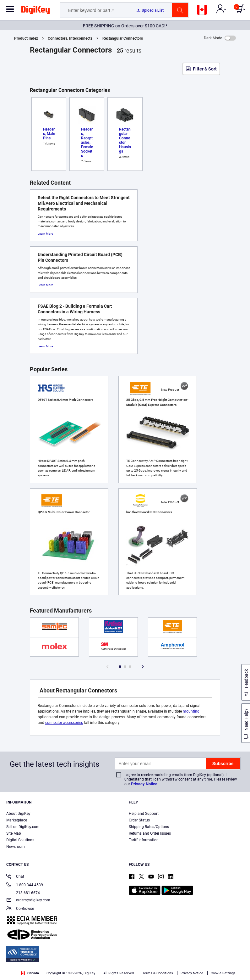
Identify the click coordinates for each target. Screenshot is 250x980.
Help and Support (144, 814)
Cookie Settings (223, 973)
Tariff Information (144, 840)
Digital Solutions (20, 840)
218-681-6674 (23, 893)
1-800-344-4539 (25, 885)
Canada (30, 973)
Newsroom (16, 847)
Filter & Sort (205, 69)
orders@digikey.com (28, 901)
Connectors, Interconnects (70, 38)
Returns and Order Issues (150, 833)
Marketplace (17, 820)
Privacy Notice (144, 784)
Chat (15, 877)
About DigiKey (18, 814)
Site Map (14, 833)
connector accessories (64, 723)
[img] (35, 11)
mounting (191, 711)
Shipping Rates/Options (149, 827)
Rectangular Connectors (123, 38)
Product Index (26, 38)
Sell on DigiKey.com (23, 827)
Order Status (139, 820)
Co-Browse (20, 909)
